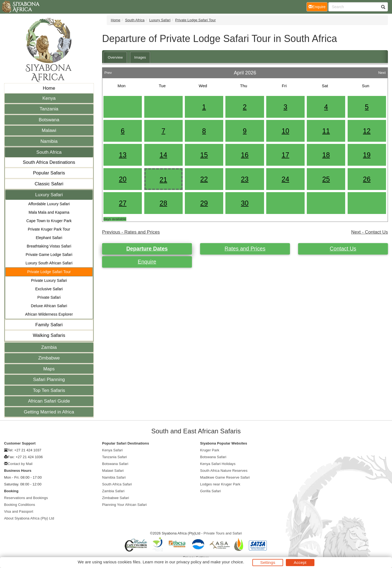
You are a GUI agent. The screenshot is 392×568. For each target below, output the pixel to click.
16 (245, 155)
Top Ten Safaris (49, 390)
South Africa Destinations (49, 162)
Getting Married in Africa (49, 412)
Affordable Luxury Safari (49, 204)
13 (123, 155)
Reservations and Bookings (26, 498)
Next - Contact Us (370, 232)
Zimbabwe (49, 358)
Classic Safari (49, 184)
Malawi (49, 130)
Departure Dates (147, 249)
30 (245, 203)
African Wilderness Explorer (49, 314)
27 (123, 203)
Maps (49, 369)
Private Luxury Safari (49, 280)
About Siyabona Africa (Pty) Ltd (29, 518)
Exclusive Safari (49, 289)
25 (326, 179)
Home (49, 88)
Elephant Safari (49, 238)
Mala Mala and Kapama (49, 212)
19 (367, 155)
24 (285, 179)
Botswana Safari (115, 464)
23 (245, 179)
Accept (300, 562)
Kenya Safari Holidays (218, 464)
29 (204, 203)
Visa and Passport (19, 511)
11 (326, 131)
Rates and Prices (245, 249)
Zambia (49, 347)
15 (204, 155)
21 (163, 180)
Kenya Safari (112, 450)
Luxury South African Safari (49, 263)
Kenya (49, 98)
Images (140, 57)
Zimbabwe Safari (116, 498)
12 (367, 131)
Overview (115, 57)
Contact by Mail (20, 464)
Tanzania (49, 109)
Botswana (49, 120)
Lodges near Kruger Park (220, 484)
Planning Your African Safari (124, 505)
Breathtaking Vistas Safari (49, 246)
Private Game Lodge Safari (49, 255)
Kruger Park (210, 450)
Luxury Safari (49, 195)
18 (326, 155)
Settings (268, 562)
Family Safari (49, 325)
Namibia (49, 141)
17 (285, 155)
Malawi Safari (113, 471)
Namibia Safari (114, 477)
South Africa (49, 152)
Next (382, 71)
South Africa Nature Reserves (224, 471)
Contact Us (343, 249)
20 (123, 179)
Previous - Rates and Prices (131, 232)
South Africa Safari (117, 484)
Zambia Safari (113, 491)
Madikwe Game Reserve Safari (225, 477)
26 (367, 179)
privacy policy (189, 562)
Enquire (147, 262)
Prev (108, 71)
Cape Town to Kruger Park (49, 221)
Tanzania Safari (114, 457)
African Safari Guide (49, 401)
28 (163, 203)
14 (163, 155)
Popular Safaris (49, 173)
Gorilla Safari (211, 491)
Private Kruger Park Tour (49, 229)
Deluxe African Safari (49, 306)
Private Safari (49, 297)
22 (204, 179)
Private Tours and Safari (223, 533)
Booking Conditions (20, 505)
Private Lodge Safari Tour (49, 272)
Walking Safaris (49, 335)
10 (285, 131)
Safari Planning (49, 380)
